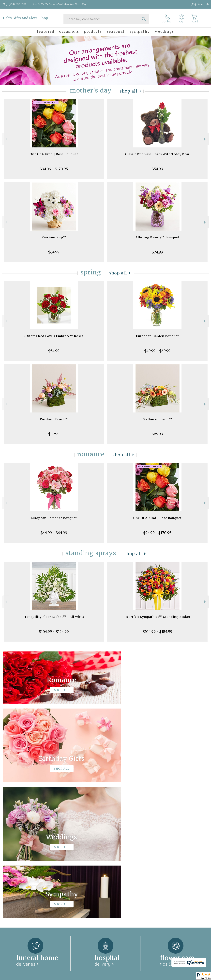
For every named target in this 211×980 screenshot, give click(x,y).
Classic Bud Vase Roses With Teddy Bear (157, 154)
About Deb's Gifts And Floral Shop (26, 853)
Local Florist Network (177, 977)
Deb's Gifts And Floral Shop (25, 18)
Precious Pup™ (54, 237)
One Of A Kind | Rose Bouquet (54, 154)
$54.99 (157, 169)
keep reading (116, 860)
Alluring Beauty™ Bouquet (157, 237)
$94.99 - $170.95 (54, 169)
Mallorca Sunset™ (157, 419)
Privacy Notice (153, 977)
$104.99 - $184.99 (157, 632)
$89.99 (54, 434)
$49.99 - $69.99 (157, 351)
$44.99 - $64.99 (54, 533)
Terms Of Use (134, 977)
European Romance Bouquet (54, 518)
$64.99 (54, 252)
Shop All (129, 91)
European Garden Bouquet (157, 336)
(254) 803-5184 (17, 4)
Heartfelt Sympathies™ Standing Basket (157, 617)
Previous (6, 139)
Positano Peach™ (54, 419)
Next (205, 139)
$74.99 (157, 252)
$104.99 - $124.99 (54, 632)
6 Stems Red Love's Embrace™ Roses (54, 336)
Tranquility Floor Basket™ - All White (54, 617)
